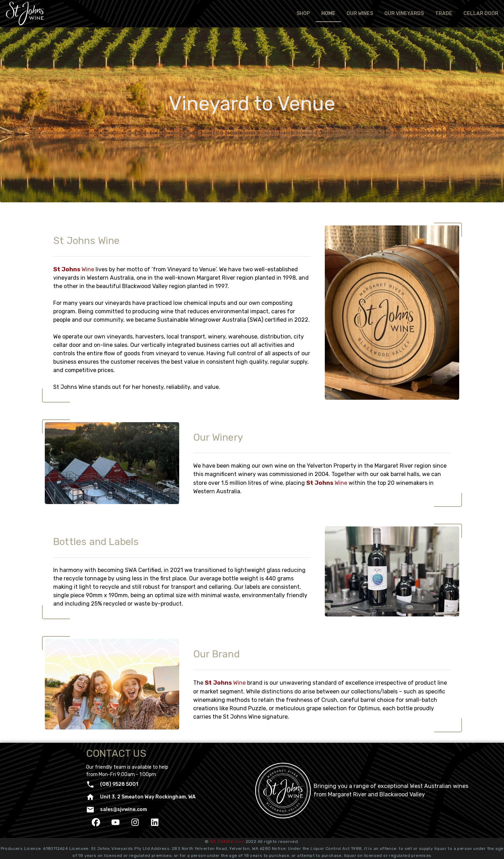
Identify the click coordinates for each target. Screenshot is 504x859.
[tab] (303, 14)
